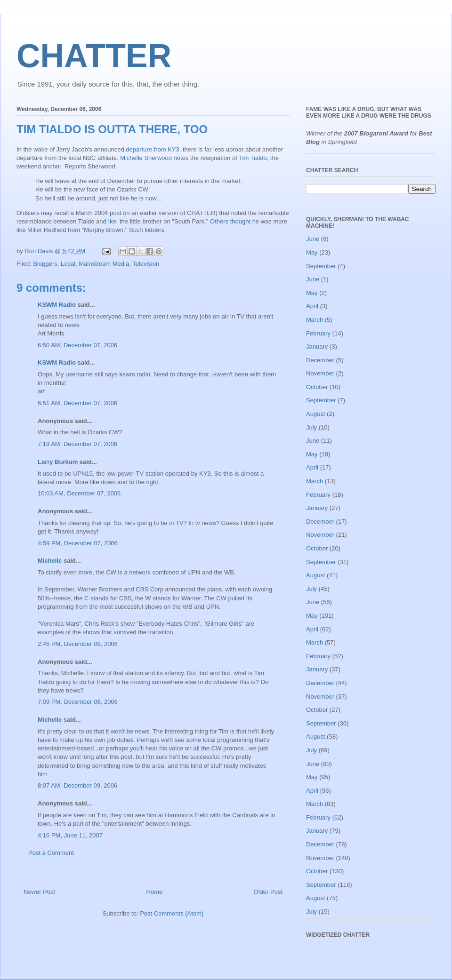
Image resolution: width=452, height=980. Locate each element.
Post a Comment (51, 853)
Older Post (268, 892)
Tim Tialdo (253, 158)
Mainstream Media (104, 264)
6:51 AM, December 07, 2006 (77, 403)
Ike (112, 221)
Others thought (230, 221)
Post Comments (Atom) (172, 913)
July (311, 427)
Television (146, 264)
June (313, 239)
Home (155, 892)
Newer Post (39, 892)
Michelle (50, 561)
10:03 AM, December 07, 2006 (79, 493)
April (312, 306)
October (317, 387)
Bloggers (45, 264)
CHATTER (94, 56)
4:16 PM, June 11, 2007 (70, 835)
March (315, 320)
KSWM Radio (57, 305)
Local (68, 264)
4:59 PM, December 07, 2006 (78, 543)
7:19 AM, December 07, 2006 (77, 444)
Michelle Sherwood (146, 158)
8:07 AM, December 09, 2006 (77, 785)
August (315, 414)
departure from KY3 (152, 149)
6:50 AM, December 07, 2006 (77, 345)
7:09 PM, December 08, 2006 (78, 702)
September (321, 266)
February (318, 333)
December (320, 360)
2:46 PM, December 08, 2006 (78, 644)
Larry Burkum (58, 462)
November (320, 373)
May (312, 252)
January (317, 347)
